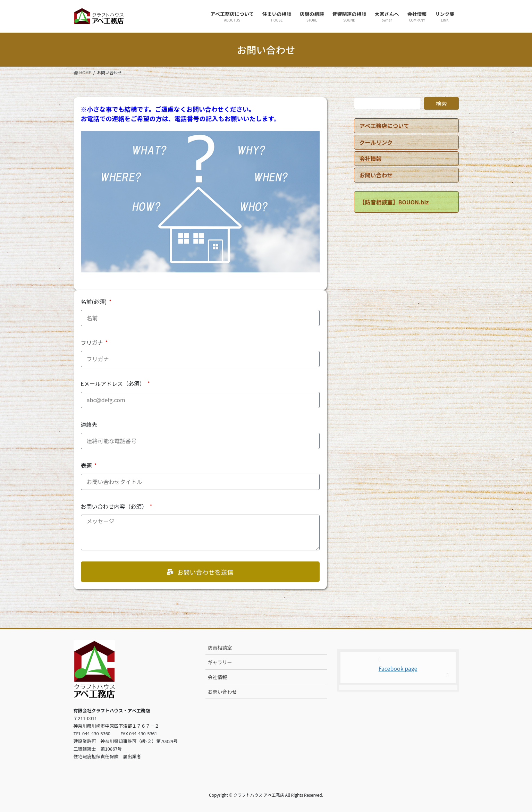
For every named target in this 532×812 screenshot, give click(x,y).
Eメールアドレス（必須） (114, 383)
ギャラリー (220, 662)
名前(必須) (94, 302)
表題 (87, 465)
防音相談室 (220, 648)
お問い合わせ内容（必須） (115, 506)
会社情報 (218, 677)
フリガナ (93, 342)
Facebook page (398, 668)
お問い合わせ (222, 692)
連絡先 (89, 424)
